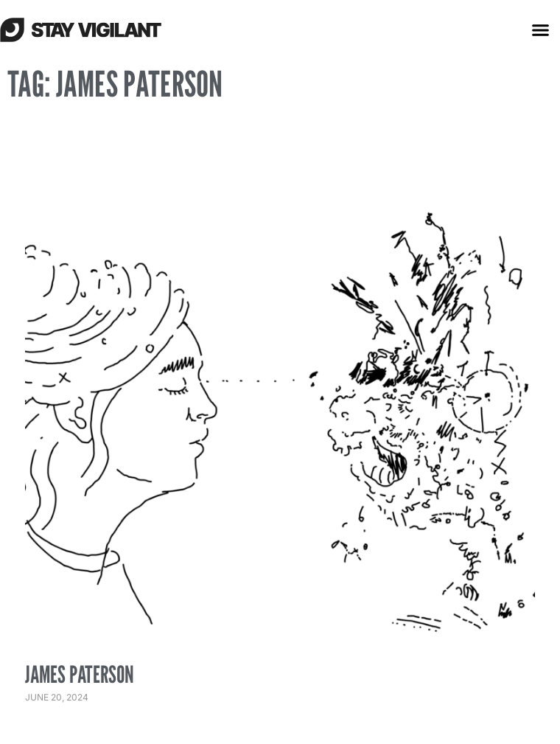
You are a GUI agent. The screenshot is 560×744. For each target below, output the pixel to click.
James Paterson (80, 674)
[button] (541, 29)
